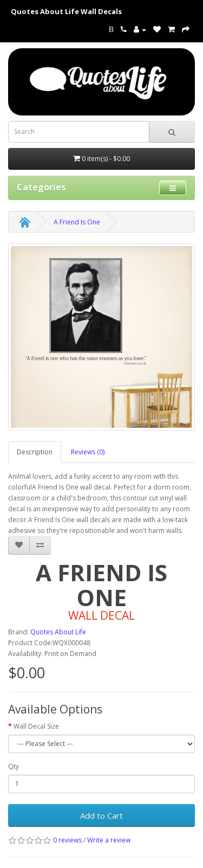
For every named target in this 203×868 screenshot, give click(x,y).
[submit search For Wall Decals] (172, 132)
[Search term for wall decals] (79, 132)
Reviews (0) (88, 452)
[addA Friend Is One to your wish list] (19, 545)
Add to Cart (101, 815)
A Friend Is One (77, 222)
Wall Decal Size (36, 726)
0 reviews (67, 840)
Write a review (109, 840)
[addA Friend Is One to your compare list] (40, 545)
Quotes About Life (58, 632)
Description (35, 452)
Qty (14, 766)
